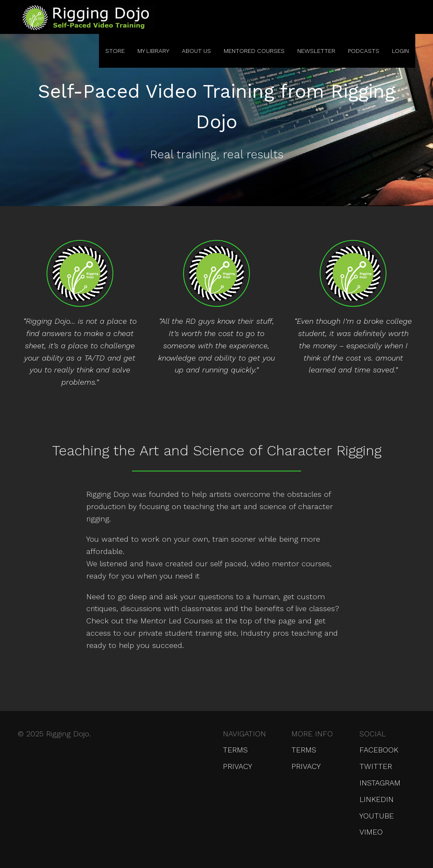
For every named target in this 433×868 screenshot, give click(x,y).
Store (115, 51)
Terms (235, 750)
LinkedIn (377, 799)
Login (400, 51)
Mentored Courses (254, 51)
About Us (196, 51)
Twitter (376, 766)
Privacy (237, 766)
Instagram (380, 783)
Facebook (379, 750)
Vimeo (371, 832)
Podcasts (364, 51)
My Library (153, 51)
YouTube (377, 816)
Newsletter (316, 51)
